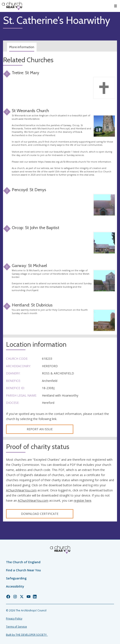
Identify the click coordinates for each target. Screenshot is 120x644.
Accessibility (15, 586)
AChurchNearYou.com (21, 490)
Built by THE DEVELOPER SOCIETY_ (27, 635)
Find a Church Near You (23, 570)
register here (83, 500)
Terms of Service (16, 627)
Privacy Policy (14, 619)
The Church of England (23, 562)
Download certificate (40, 514)
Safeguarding (16, 578)
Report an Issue (40, 429)
